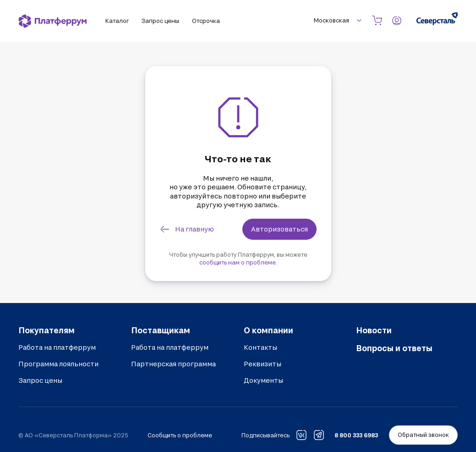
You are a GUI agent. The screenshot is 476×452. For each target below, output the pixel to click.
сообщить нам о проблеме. (238, 262)
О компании (268, 330)
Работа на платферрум (57, 347)
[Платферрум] (53, 21)
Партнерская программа (173, 364)
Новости (374, 330)
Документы (263, 380)
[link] (188, 229)
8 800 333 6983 (356, 435)
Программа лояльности (58, 364)
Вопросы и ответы (394, 348)
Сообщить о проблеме (180, 435)
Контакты (260, 347)
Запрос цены (40, 380)
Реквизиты (263, 364)
